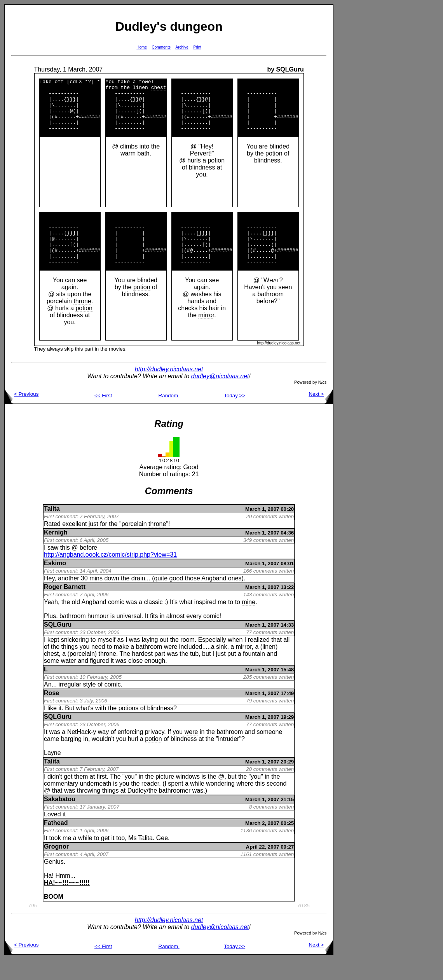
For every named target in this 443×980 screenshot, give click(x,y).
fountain (254, 675)
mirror (206, 336)
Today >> (235, 417)
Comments (161, 47)
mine (249, 623)
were (171, 668)
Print (197, 47)
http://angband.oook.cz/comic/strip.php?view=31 (110, 576)
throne (82, 322)
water (69, 682)
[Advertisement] (358, 121)
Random (169, 417)
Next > (321, 415)
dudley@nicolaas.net (220, 397)
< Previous (22, 415)
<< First (103, 417)
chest (159, 89)
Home (142, 47)
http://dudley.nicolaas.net (169, 390)
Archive (182, 47)
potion (216, 171)
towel (146, 82)
